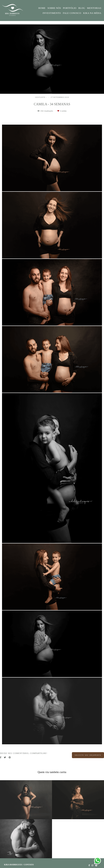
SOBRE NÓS (54, 8)
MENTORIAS (94, 8)
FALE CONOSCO (72, 13)
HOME (42, 8)
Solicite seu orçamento (88, 755)
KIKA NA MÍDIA (92, 13)
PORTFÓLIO (70, 8)
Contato (29, 865)
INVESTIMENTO (52, 13)
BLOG (82, 8)
